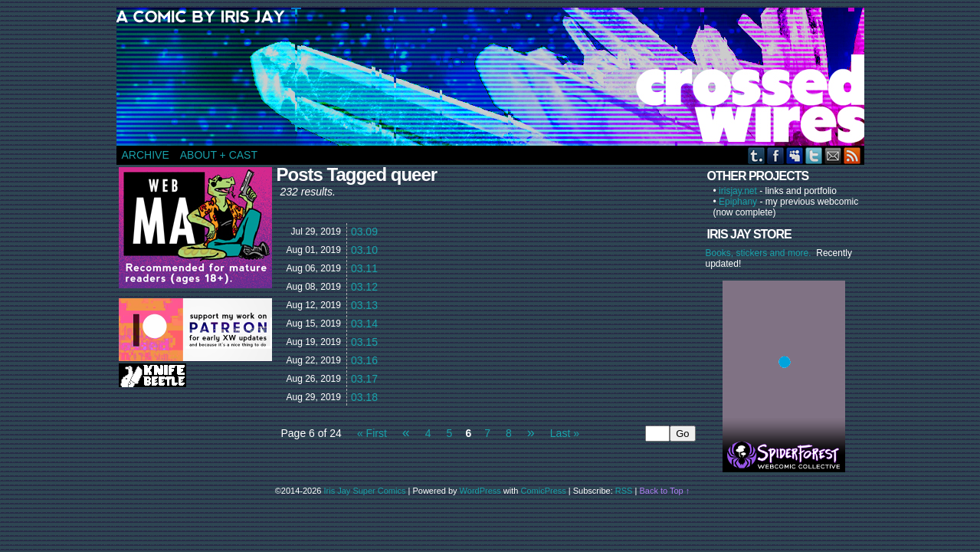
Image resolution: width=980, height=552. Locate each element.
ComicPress (544, 491)
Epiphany (738, 202)
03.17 (364, 379)
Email (833, 155)
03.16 (364, 360)
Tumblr (757, 155)
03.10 (364, 250)
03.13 (364, 305)
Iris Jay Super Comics (365, 491)
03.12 (364, 287)
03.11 (364, 268)
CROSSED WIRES (496, 77)
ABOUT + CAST (219, 155)
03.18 (364, 397)
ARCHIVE (146, 155)
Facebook (776, 155)
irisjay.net (738, 191)
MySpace (795, 155)
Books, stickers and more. (761, 253)
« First (372, 433)
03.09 (364, 232)
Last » (565, 433)
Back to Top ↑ (664, 491)
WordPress (480, 491)
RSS (852, 155)
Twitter (814, 155)
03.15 (364, 342)
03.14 (364, 324)
